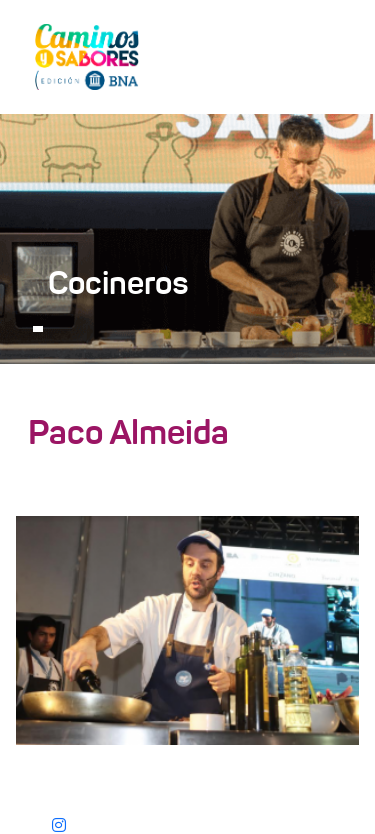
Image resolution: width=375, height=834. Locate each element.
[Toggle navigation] (331, 56)
